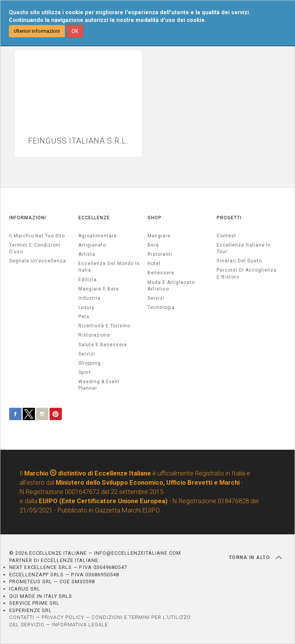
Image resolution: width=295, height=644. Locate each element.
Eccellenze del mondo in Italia (109, 267)
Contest (226, 236)
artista (87, 254)
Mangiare (159, 236)
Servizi (156, 298)
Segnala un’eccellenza (38, 261)
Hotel (154, 264)
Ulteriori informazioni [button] (37, 31)
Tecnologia (161, 307)
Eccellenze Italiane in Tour (244, 248)
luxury (86, 307)
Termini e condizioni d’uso (35, 248)
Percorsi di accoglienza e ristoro (247, 273)
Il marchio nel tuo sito (37, 236)
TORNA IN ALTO (255, 557)
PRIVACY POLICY (63, 617)
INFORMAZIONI (28, 218)
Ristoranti (160, 254)
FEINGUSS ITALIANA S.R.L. (78, 141)
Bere (153, 245)
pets (84, 317)
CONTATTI (22, 617)
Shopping (89, 363)
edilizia (88, 280)
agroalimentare (98, 236)
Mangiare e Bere (99, 289)
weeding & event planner (99, 385)
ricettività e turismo (104, 326)
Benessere (161, 273)
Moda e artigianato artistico (171, 286)
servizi (87, 354)
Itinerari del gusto (239, 261)
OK (75, 31)
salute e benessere (103, 345)
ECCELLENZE (94, 218)
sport (85, 372)
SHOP (155, 218)
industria (89, 298)
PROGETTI (229, 218)
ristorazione (94, 335)
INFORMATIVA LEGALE (80, 625)
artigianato (92, 245)
